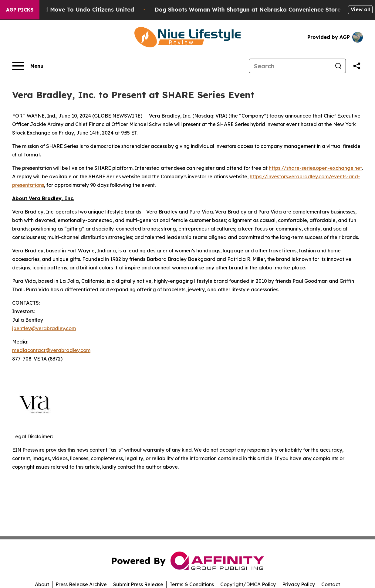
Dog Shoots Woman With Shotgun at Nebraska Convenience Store (251, 10)
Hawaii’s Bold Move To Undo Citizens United (76, 10)
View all (360, 9)
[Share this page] (357, 66)
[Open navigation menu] (28, 66)
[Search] (290, 66)
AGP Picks (20, 10)
